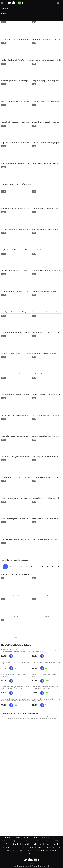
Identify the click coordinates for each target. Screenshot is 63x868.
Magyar (9, 851)
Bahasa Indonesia (43, 851)
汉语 (6, 844)
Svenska (8, 838)
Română (31, 854)
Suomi (31, 847)
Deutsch (19, 841)
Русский (18, 838)
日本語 (23, 847)
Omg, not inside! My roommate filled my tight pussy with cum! (46, 700)
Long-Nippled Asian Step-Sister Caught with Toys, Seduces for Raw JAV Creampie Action (16, 700)
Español (36, 838)
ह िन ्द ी (46, 838)
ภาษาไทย (6, 847)
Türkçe (58, 841)
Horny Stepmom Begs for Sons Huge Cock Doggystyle (15, 675)
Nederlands (15, 844)
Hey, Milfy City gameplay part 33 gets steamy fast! (47, 675)
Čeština (58, 847)
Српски (48, 844)
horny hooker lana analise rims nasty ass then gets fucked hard (47, 651)
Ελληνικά (49, 847)
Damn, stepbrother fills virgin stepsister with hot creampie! (46, 663)
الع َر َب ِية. (19, 851)
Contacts (31, 863)
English (39, 841)
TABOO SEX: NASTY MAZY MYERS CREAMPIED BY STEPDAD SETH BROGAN (16, 651)
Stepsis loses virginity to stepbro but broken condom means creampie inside (15, 688)
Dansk (40, 847)
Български (29, 841)
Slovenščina (26, 844)
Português (29, 851)
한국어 (15, 847)
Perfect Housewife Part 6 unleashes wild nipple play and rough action (45, 688)
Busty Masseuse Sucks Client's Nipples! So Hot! (15, 663)
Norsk (56, 844)
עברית (55, 838)
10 (53, 567)
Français (49, 841)
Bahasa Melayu (8, 841)
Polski (54, 851)
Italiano (27, 838)
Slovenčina (38, 844)
